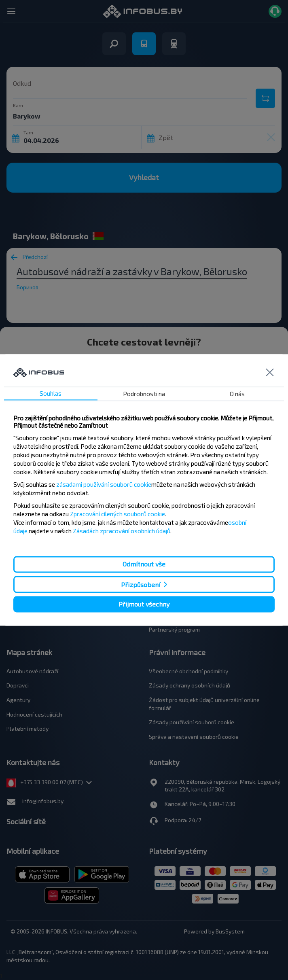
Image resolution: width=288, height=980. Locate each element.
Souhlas (51, 394)
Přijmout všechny (144, 604)
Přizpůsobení (141, 584)
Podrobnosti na (144, 394)
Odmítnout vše (144, 564)
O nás (237, 394)
